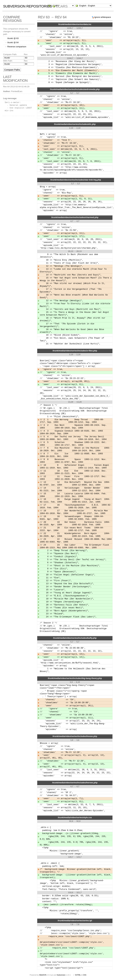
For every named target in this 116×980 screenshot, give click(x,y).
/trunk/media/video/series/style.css (75, 817)
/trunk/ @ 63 (13, 38)
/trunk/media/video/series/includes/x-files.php (75, 351)
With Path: (8, 61)
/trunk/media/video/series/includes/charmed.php (75, 217)
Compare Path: (10, 54)
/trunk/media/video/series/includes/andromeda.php (75, 89)
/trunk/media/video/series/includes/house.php (75, 736)
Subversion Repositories (27, 6)
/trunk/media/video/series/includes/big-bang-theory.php (75, 678)
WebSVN (43, 975)
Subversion (61, 975)
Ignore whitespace (103, 17)
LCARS (62, 6)
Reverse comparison (17, 47)
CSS (85, 975)
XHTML (78, 975)
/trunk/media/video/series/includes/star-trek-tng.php (76, 180)
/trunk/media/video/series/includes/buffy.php (75, 638)
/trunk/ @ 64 (13, 42)
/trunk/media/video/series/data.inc (75, 24)
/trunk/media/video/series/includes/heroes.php (75, 783)
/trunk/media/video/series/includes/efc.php (75, 124)
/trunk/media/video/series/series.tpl (75, 921)
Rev (26, 54)
